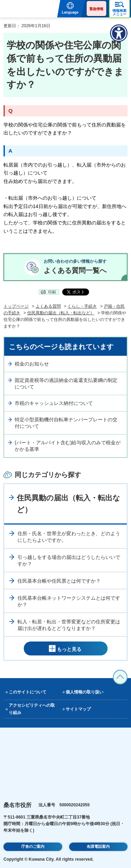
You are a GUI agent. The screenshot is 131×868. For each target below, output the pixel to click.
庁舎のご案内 (33, 846)
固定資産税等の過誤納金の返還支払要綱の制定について (66, 384)
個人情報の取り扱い (85, 692)
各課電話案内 (98, 846)
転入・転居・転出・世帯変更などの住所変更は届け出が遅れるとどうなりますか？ (69, 625)
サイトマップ (78, 709)
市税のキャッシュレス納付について (54, 403)
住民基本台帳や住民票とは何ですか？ (59, 581)
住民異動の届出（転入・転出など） (61, 313)
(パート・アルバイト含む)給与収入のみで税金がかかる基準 (68, 446)
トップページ (16, 306)
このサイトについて (28, 692)
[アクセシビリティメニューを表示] (119, 33)
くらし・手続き (82, 306)
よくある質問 (48, 306)
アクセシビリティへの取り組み (32, 709)
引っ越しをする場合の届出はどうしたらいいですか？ (69, 561)
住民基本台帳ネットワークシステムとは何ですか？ (69, 601)
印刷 (52, 292)
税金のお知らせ (32, 364)
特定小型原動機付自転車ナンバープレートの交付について (66, 423)
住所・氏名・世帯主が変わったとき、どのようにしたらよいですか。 (69, 537)
